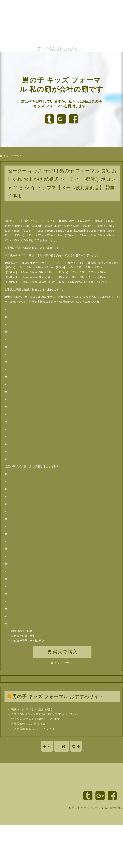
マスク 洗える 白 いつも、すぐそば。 (34, 729)
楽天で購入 (62, 652)
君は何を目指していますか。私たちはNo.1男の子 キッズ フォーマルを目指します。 (61, 108)
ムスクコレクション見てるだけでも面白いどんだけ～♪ (45, 714)
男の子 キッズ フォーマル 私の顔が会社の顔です (62, 84)
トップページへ (11, 156)
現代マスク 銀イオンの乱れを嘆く (32, 709)
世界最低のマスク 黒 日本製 (28, 724)
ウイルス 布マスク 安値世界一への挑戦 (35, 719)
